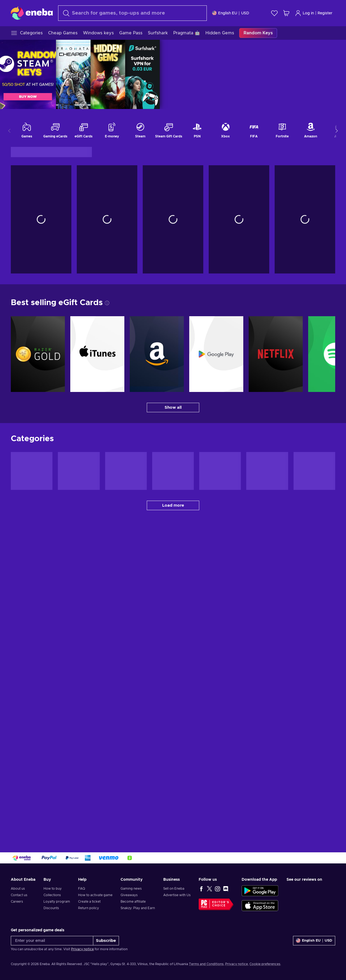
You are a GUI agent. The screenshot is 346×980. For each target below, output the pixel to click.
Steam (140, 130)
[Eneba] (32, 13)
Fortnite (282, 130)
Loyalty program (57, 902)
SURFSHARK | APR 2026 (329, 74)
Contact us (19, 895)
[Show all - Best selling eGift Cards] (173, 407)
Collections (52, 895)
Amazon (311, 130)
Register (325, 13)
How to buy (53, 889)
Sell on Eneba (174, 889)
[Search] (132, 13)
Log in (304, 13)
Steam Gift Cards (169, 130)
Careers (17, 902)
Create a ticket (89, 902)
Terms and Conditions (206, 964)
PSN (197, 130)
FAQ (82, 889)
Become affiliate (133, 902)
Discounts (51, 908)
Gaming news (131, 889)
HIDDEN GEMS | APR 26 (294, 74)
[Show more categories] (337, 131)
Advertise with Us (177, 895)
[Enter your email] (52, 941)
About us (18, 889)
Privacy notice (82, 949)
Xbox (226, 130)
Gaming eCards (55, 130)
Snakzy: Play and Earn (138, 908)
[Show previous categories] (9, 131)
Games (27, 130)
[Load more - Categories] (173, 505)
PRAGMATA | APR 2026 (259, 74)
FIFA (254, 130)
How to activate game (95, 895)
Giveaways (129, 895)
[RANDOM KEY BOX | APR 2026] (121, 74)
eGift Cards (84, 130)
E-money (112, 130)
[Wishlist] (274, 13)
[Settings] (231, 13)
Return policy (89, 908)
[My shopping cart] (286, 13)
